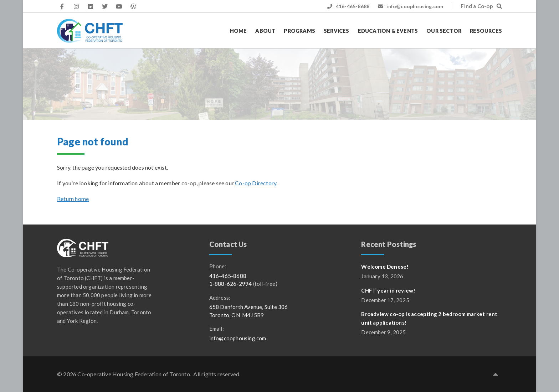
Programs (299, 31)
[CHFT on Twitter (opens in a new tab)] (105, 6)
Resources (486, 31)
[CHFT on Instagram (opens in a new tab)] (76, 6)
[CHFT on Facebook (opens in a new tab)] (62, 6)
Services (337, 31)
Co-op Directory (256, 183)
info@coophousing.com (411, 6)
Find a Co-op (481, 6)
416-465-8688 (348, 6)
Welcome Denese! (385, 267)
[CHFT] (90, 31)
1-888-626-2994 (231, 284)
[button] (496, 374)
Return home (73, 199)
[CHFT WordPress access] (133, 6)
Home (239, 31)
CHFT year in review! (388, 290)
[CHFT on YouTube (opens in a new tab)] (119, 6)
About (265, 31)
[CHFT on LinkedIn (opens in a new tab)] (91, 6)
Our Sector (444, 31)
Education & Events (388, 31)
